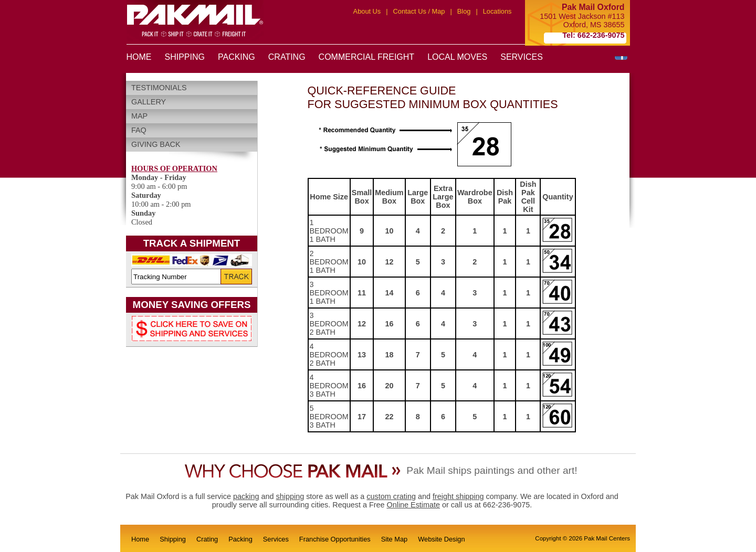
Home (140, 539)
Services (276, 539)
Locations (497, 11)
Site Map (395, 539)
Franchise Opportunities (335, 539)
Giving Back (156, 144)
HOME (139, 57)
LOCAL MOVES (457, 57)
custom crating (391, 496)
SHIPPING (185, 57)
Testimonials (159, 88)
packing (246, 496)
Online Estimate (413, 505)
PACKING (237, 57)
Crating (207, 539)
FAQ (139, 130)
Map (139, 116)
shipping (290, 496)
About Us (367, 11)
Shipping (173, 539)
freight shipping (458, 496)
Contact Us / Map (419, 11)
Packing (240, 539)
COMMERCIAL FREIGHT (367, 57)
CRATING (287, 57)
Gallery (149, 102)
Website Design (441, 539)
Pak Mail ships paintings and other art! (492, 470)
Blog (464, 11)
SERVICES (522, 57)
